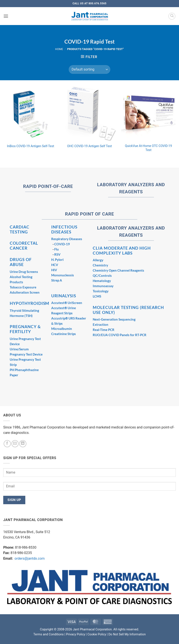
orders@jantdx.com (29, 558)
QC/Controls (102, 276)
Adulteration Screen (25, 292)
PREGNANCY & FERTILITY (25, 329)
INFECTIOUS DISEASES (64, 229)
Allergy (98, 260)
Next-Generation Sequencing (114, 319)
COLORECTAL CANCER (24, 246)
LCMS (97, 296)
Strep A (57, 280)
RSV (57, 254)
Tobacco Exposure (23, 287)
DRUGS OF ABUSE (21, 262)
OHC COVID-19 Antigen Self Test (90, 146)
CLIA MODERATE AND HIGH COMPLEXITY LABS (122, 250)
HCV (55, 265)
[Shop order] (89, 69)
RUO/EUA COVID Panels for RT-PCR (120, 335)
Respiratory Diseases (67, 239)
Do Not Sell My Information (127, 634)
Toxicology (101, 291)
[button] (6, 16)
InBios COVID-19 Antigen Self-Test (30, 146)
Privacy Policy (76, 634)
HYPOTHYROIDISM (30, 303)
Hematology (102, 281)
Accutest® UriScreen (67, 303)
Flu (57, 249)
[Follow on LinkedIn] (23, 444)
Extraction (101, 324)
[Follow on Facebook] (7, 444)
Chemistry (100, 265)
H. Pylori (57, 260)
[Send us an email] (15, 444)
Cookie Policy (97, 634)
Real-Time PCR (104, 330)
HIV (54, 270)
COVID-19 (62, 244)
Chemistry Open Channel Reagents (118, 270)
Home (59, 49)
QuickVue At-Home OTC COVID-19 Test (148, 148)
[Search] (172, 16)
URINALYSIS (64, 296)
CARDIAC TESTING (20, 229)
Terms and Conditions (48, 634)
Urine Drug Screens (24, 272)
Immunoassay (103, 286)
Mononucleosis (63, 275)
